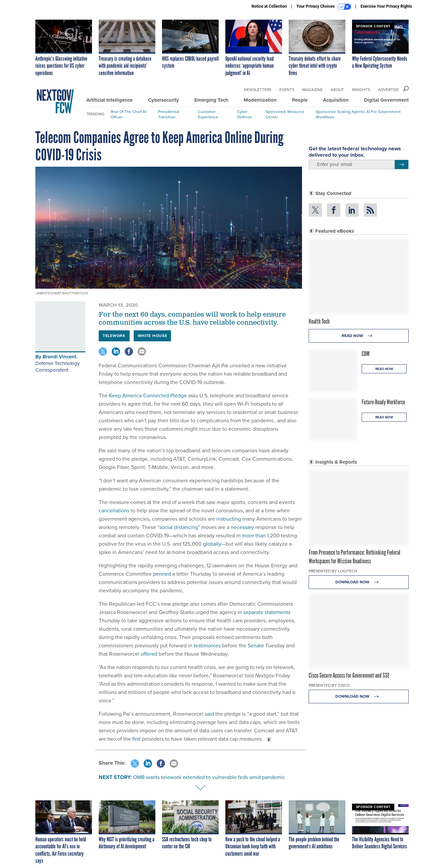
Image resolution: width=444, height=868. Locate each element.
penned (162, 574)
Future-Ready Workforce (383, 402)
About (337, 90)
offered (149, 654)
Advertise (388, 90)
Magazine (312, 90)
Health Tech (319, 321)
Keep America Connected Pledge (148, 395)
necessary (242, 527)
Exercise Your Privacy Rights (386, 6)
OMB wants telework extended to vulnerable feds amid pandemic (209, 777)
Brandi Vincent (59, 357)
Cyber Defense (244, 114)
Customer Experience (208, 114)
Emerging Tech (211, 100)
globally (212, 544)
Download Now (359, 582)
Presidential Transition (169, 114)
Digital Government (386, 100)
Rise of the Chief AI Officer (128, 114)
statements (277, 612)
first (136, 739)
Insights (361, 90)
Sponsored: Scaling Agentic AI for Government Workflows (358, 114)
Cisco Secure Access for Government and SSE (349, 675)
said (209, 714)
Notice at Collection (269, 6)
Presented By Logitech (333, 571)
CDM (366, 354)
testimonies (207, 645)
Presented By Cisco (329, 685)
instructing (229, 519)
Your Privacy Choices (324, 7)
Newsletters (258, 90)
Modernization (260, 100)
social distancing (179, 527)
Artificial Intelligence (109, 100)
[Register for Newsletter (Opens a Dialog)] (401, 165)
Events (287, 90)
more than (254, 535)
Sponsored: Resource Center (285, 114)
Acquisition (336, 100)
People (300, 100)
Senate (256, 645)
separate (253, 612)
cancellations (114, 510)
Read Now (359, 336)
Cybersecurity (163, 100)
